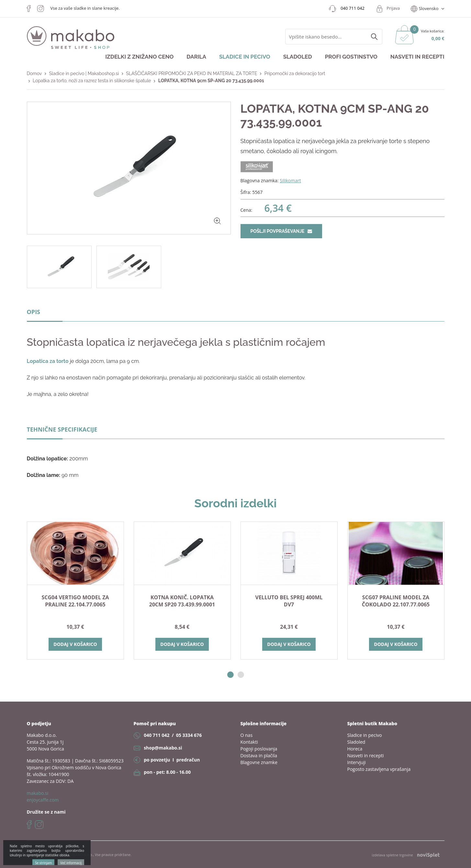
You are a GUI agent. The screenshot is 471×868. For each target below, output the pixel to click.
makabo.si (38, 793)
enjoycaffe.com (43, 800)
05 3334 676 (189, 735)
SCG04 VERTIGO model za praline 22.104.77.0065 (75, 601)
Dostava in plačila (259, 755)
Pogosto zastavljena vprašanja (379, 769)
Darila (196, 57)
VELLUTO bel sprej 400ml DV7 (289, 601)
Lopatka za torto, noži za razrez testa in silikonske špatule (92, 81)
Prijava (393, 8)
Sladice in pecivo (245, 57)
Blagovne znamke (259, 762)
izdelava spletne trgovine (406, 855)
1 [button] (230, 675)
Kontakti (249, 742)
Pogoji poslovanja (259, 749)
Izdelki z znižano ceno (139, 57)
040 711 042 (157, 735)
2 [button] (241, 675)
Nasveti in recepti (417, 57)
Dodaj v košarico (75, 644)
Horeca (355, 749)
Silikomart (290, 180)
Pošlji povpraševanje (281, 231)
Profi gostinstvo (351, 57)
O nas (247, 735)
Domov (34, 73)
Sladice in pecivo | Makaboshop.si (84, 73)
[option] (75, 591)
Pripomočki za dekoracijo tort (295, 73)
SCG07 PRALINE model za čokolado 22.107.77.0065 (396, 601)
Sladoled (298, 57)
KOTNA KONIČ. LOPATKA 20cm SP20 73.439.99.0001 (182, 601)
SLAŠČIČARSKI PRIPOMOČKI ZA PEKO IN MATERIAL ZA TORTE (191, 73)
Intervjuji (357, 762)
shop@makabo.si (163, 748)
